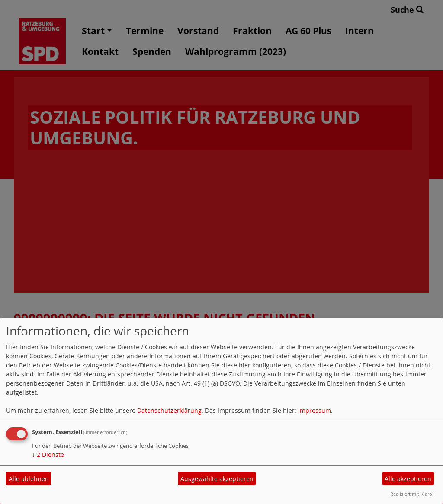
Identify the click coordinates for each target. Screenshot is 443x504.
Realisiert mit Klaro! (412, 494)
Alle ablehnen (29, 479)
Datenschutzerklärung (169, 410)
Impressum (315, 410)
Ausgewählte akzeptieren (217, 479)
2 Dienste (48, 455)
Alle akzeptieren (408, 479)
